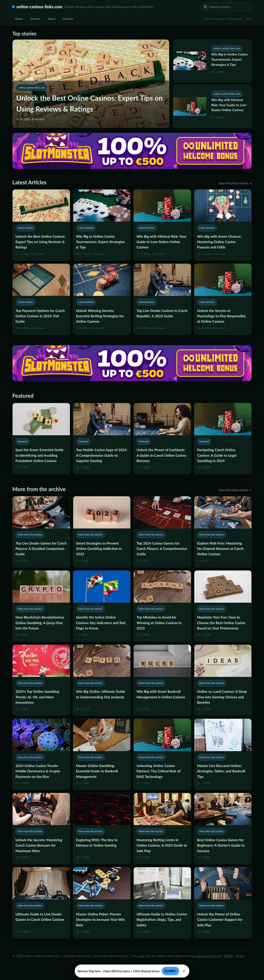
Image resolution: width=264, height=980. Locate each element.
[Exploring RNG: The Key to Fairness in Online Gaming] (102, 828)
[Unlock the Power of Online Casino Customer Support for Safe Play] (223, 903)
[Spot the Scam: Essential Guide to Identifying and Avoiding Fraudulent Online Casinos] (41, 439)
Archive (35, 19)
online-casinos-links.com (39, 7)
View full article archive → (235, 183)
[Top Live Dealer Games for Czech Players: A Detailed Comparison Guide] (41, 532)
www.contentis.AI (208, 956)
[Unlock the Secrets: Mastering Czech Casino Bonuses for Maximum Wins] (41, 828)
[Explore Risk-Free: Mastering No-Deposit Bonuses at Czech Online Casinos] (223, 532)
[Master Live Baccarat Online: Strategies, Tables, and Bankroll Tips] (223, 754)
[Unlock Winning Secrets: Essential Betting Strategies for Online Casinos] (102, 299)
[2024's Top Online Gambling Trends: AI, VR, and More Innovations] (41, 680)
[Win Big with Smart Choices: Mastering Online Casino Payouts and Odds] (223, 225)
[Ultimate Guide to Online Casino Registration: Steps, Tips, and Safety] (162, 903)
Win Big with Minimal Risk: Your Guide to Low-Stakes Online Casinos (229, 105)
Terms (240, 956)
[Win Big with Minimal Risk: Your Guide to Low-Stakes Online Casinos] (162, 225)
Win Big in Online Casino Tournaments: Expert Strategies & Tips (229, 59)
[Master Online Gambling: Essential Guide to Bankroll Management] (102, 754)
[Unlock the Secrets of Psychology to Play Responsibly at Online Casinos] (223, 299)
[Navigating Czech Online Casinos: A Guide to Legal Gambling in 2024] (223, 439)
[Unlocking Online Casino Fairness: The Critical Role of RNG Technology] (162, 754)
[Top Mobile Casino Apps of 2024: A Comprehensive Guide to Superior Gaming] (102, 439)
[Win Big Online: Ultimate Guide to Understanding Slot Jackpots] (102, 680)
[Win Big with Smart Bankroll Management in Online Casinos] (162, 680)
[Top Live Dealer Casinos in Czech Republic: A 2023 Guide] (162, 299)
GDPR (229, 956)
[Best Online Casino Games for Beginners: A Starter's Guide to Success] (223, 828)
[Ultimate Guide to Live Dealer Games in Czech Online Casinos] (41, 903)
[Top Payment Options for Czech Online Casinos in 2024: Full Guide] (41, 299)
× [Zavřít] (184, 971)
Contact (68, 19)
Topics (51, 19)
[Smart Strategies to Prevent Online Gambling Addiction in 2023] (102, 532)
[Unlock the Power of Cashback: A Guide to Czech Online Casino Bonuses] (162, 439)
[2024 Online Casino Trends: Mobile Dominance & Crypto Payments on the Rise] (41, 754)
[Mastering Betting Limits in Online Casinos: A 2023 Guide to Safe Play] (162, 828)
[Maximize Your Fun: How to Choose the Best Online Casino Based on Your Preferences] (223, 606)
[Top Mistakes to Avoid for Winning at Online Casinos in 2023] (162, 606)
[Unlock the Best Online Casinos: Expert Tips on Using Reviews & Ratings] (41, 225)
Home (19, 19)
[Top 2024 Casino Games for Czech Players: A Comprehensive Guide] (162, 532)
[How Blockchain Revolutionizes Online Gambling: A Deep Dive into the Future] (41, 606)
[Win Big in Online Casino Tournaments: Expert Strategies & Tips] (102, 225)
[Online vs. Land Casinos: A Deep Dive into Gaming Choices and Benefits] (223, 680)
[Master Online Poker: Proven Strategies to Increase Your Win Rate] (102, 903)
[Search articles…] (229, 7)
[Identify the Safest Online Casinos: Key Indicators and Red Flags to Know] (102, 606)
